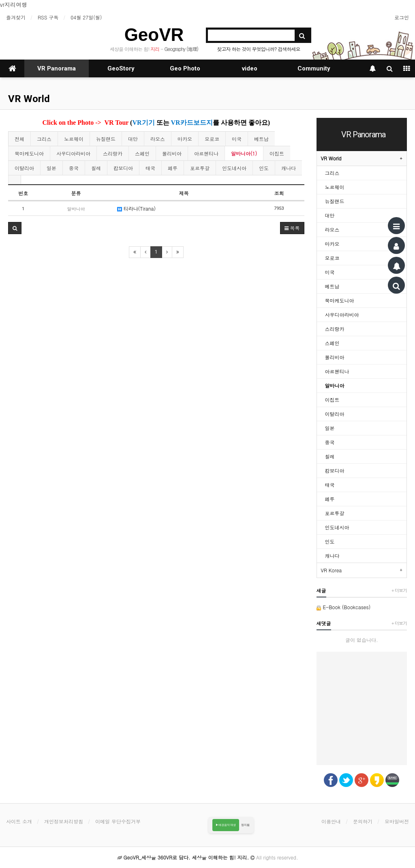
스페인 (142, 153)
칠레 (96, 168)
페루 (173, 168)
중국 (74, 168)
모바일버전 (397, 821)
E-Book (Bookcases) (344, 607)
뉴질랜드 (106, 139)
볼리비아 (172, 153)
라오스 (158, 139)
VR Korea (332, 570)
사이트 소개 (19, 821)
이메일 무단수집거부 (118, 821)
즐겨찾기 (16, 17)
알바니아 (335, 385)
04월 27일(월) (86, 17)
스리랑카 (113, 153)
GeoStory (121, 68)
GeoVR (154, 35)
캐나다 (289, 168)
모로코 (212, 139)
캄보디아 (123, 168)
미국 (237, 139)
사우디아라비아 (73, 153)
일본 (51, 168)
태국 (150, 168)
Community (314, 68)
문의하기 (363, 821)
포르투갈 (200, 168)
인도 (264, 168)
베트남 (261, 139)
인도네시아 (234, 168)
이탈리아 (24, 168)
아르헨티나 (206, 153)
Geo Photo (185, 68)
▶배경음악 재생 (226, 825)
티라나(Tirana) (136, 208)
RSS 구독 (48, 17)
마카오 (185, 139)
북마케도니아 (29, 153)
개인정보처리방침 (64, 821)
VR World (29, 99)
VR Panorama (57, 68)
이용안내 (331, 821)
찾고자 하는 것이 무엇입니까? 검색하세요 (258, 49)
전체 (19, 139)
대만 (133, 139)
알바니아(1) (244, 153)
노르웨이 (74, 139)
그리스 (44, 139)
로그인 (402, 17)
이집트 (277, 153)
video (250, 68)
